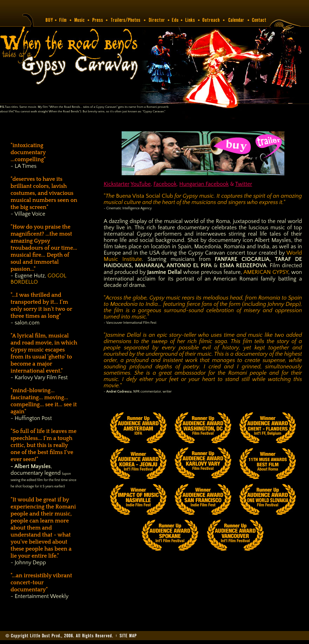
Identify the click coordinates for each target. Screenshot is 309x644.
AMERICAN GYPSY (266, 272)
